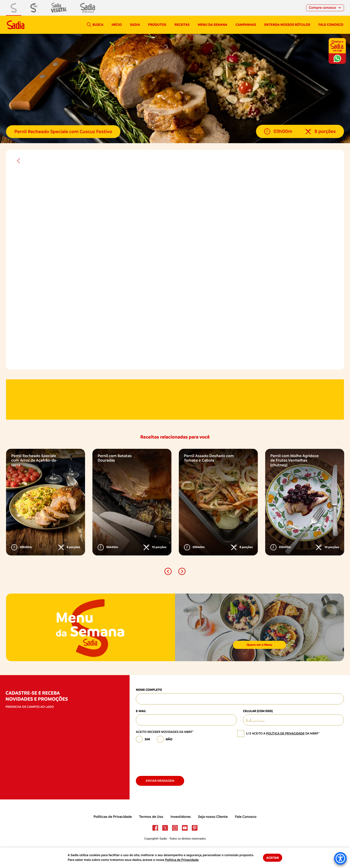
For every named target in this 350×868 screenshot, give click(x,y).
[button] (168, 571)
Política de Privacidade (182, 860)
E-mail (141, 711)
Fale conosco (331, 25)
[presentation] (170, 757)
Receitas (182, 25)
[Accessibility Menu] (340, 858)
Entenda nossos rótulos (287, 25)
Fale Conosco (246, 817)
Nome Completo (149, 690)
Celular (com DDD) (258, 711)
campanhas (246, 25)
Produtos (157, 25)
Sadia (135, 25)
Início (117, 25)
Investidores (181, 817)
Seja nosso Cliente (213, 817)
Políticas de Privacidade (113, 817)
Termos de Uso (151, 817)
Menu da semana (213, 25)
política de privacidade (285, 734)
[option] (46, 502)
